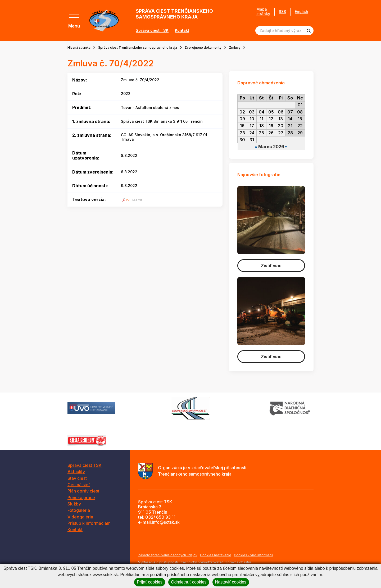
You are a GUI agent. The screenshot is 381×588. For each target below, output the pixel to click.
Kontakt (182, 30)
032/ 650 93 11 (160, 517)
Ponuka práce (81, 498)
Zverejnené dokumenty (203, 47)
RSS (282, 12)
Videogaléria (80, 517)
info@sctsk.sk (166, 522)
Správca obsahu (238, 562)
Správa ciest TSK (152, 30)
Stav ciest (77, 478)
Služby (74, 504)
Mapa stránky (263, 12)
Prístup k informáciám (89, 523)
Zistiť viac (271, 266)
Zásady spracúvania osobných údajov (168, 555)
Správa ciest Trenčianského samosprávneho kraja (138, 47)
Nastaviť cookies (231, 582)
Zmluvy (235, 47)
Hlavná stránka (79, 47)
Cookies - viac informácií (253, 555)
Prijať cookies (150, 582)
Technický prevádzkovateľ (202, 562)
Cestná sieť (79, 485)
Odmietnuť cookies (189, 582)
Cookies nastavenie (216, 555)
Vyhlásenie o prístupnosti (158, 562)
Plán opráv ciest (83, 491)
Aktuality (76, 472)
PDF (129, 200)
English (301, 12)
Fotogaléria (79, 510)
